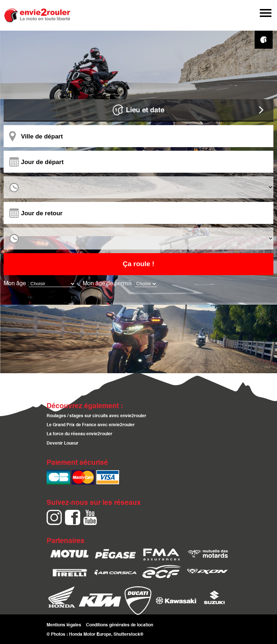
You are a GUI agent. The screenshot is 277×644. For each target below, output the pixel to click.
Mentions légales (64, 625)
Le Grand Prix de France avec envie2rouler (91, 425)
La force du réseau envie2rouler (79, 434)
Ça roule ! (139, 264)
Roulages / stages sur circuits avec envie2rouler (96, 416)
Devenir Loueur (62, 444)
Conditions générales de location (120, 625)
